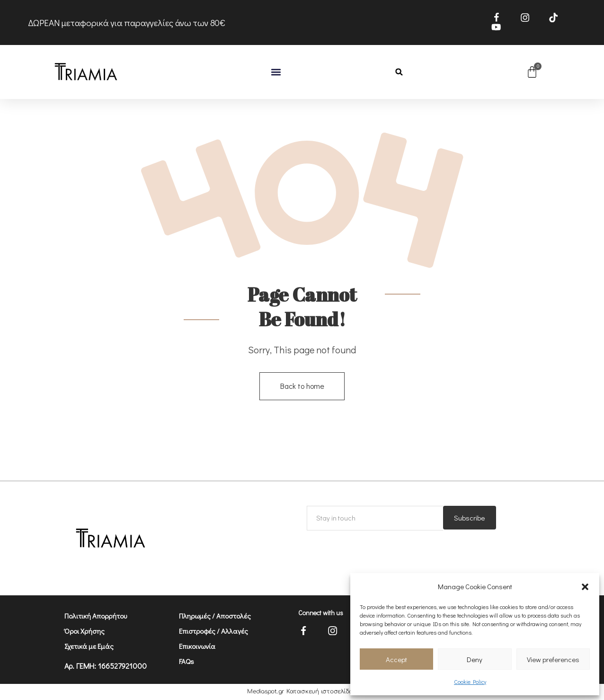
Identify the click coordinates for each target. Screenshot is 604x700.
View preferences (553, 659)
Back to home (302, 386)
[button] (585, 587)
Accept (396, 659)
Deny (475, 659)
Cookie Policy (470, 682)
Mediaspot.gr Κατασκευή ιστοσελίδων (302, 692)
